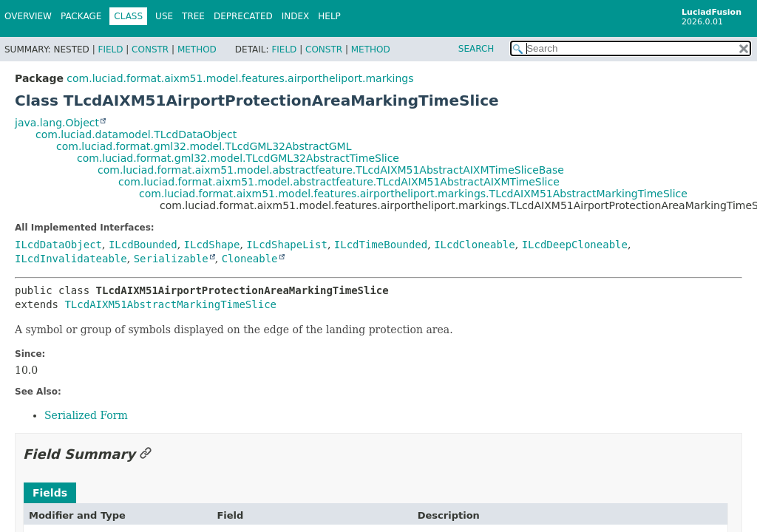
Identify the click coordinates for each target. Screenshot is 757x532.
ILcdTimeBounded (381, 245)
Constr (150, 50)
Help (329, 16)
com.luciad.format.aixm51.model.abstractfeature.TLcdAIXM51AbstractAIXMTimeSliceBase (331, 170)
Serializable (171, 259)
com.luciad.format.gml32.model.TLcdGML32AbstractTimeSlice (238, 158)
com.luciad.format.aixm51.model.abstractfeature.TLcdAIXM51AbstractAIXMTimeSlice (339, 182)
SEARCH (476, 49)
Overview (28, 16)
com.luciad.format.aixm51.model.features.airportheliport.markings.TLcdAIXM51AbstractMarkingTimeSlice (413, 194)
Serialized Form (86, 415)
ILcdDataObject (58, 245)
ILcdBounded (143, 245)
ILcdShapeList (287, 245)
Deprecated (243, 16)
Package (81, 16)
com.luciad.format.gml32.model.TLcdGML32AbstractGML (204, 146)
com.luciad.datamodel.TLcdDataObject (136, 134)
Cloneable (250, 259)
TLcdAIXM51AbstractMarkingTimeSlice (170, 304)
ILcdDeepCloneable (575, 245)
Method (197, 50)
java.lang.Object (57, 123)
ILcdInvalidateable (71, 259)
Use (164, 16)
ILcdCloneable (475, 245)
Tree (193, 16)
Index (296, 16)
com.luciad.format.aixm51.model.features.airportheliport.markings (240, 78)
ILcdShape (212, 245)
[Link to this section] (146, 454)
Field (110, 50)
